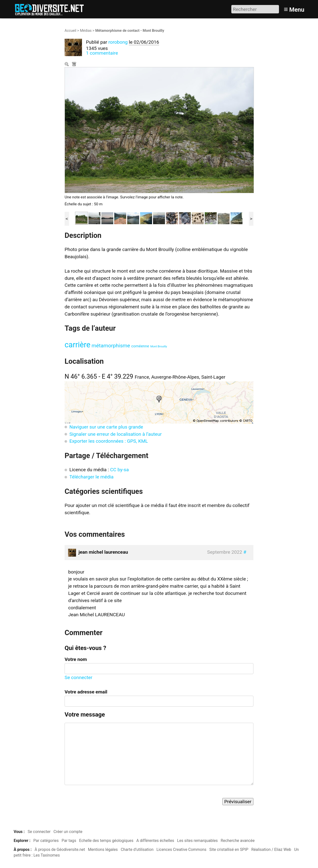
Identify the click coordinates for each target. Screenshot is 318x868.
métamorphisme (111, 345)
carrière (78, 345)
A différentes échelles (155, 841)
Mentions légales (103, 850)
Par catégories (46, 841)
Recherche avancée (238, 841)
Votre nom (76, 659)
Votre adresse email (86, 692)
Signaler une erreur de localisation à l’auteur (116, 434)
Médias (86, 31)
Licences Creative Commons (181, 850)
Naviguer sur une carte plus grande (106, 427)
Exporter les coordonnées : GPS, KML (109, 441)
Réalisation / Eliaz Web (271, 850)
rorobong (118, 42)
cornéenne (140, 346)
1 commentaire (102, 53)
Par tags (69, 841)
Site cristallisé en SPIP (229, 850)
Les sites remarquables (198, 841)
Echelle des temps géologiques (106, 841)
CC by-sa (119, 470)
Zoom (67, 65)
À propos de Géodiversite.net (60, 850)
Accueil (70, 31)
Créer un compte (68, 832)
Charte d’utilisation (137, 850)
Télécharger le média (75, 65)
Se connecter (79, 677)
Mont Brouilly (159, 346)
